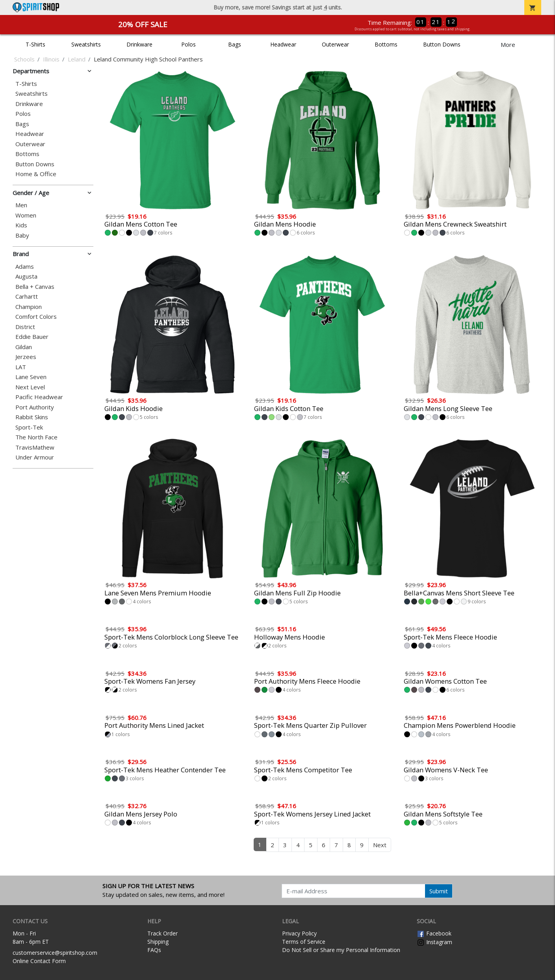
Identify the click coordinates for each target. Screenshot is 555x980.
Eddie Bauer (32, 337)
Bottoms (386, 44)
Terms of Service (304, 942)
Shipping (158, 942)
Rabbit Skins (32, 417)
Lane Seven (31, 377)
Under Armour (35, 457)
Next (380, 845)
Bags (235, 44)
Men (21, 205)
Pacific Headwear (39, 397)
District (25, 327)
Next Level (30, 387)
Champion (29, 307)
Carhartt (27, 297)
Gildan (24, 347)
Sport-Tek (29, 427)
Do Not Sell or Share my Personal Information (341, 950)
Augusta (26, 276)
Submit (439, 891)
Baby (22, 235)
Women (26, 215)
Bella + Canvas (35, 287)
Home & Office (36, 174)
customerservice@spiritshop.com (55, 953)
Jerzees (26, 357)
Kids (21, 225)
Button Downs (442, 44)
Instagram (434, 942)
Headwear (283, 44)
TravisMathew (35, 447)
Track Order (162, 933)
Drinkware (139, 44)
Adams (25, 267)
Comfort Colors (36, 317)
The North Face (36, 437)
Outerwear (335, 44)
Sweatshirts (86, 44)
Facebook (434, 933)
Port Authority (35, 407)
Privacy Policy (299, 933)
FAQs (154, 950)
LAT (21, 367)
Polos (188, 44)
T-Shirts (35, 44)
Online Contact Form (39, 961)
